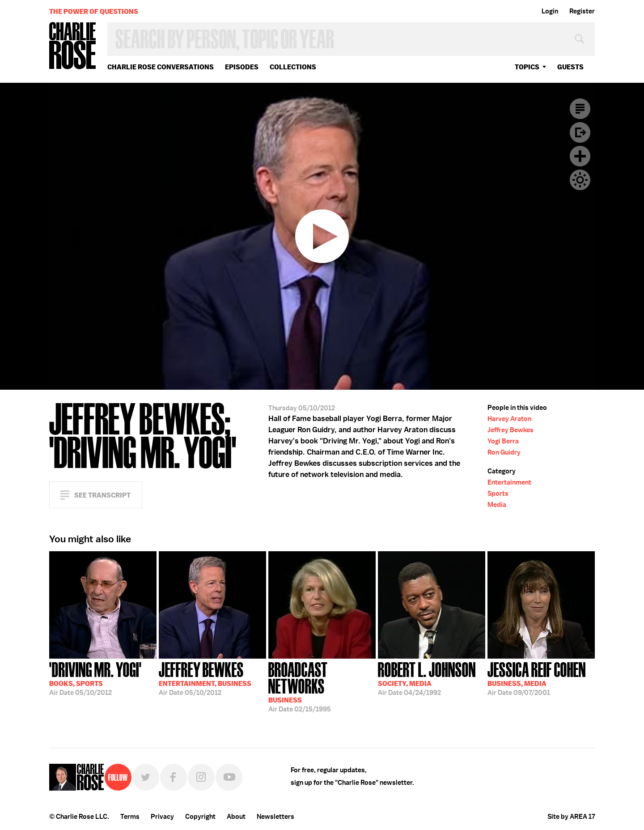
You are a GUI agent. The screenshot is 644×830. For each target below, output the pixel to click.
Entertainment (509, 482)
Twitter (146, 777)
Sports (498, 494)
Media (497, 505)
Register (582, 11)
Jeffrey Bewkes (511, 430)
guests (570, 67)
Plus (580, 156)
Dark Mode (580, 180)
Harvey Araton (509, 419)
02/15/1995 (322, 686)
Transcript (580, 109)
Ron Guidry (504, 452)
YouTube (229, 777)
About (236, 817)
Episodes (242, 67)
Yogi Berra (503, 441)
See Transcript (102, 495)
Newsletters (275, 817)
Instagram (201, 777)
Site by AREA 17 (571, 817)
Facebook (174, 777)
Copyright (200, 817)
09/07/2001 (537, 678)
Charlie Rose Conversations (161, 67)
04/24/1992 (427, 678)
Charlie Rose (73, 46)
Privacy (162, 817)
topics (527, 67)
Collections (293, 67)
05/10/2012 (95, 678)
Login (550, 11)
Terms (130, 817)
